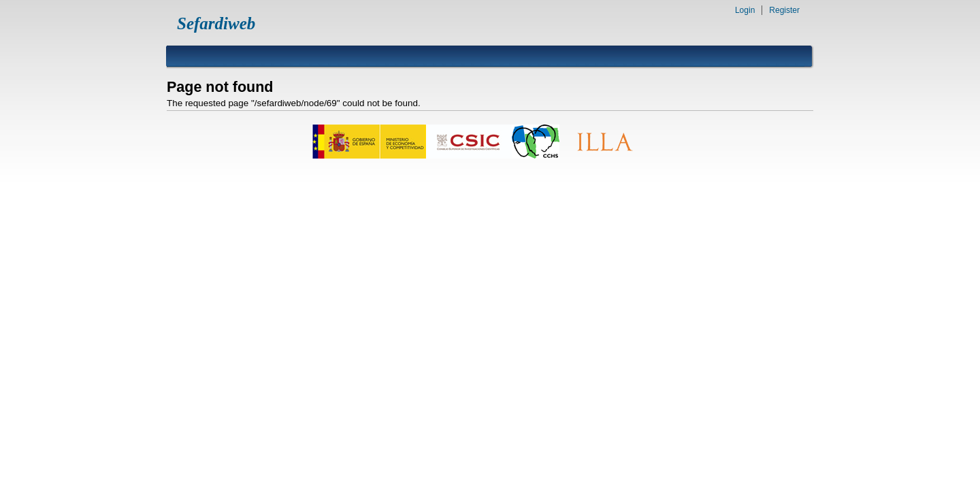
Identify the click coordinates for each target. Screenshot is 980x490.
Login (745, 10)
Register (784, 10)
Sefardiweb (216, 23)
